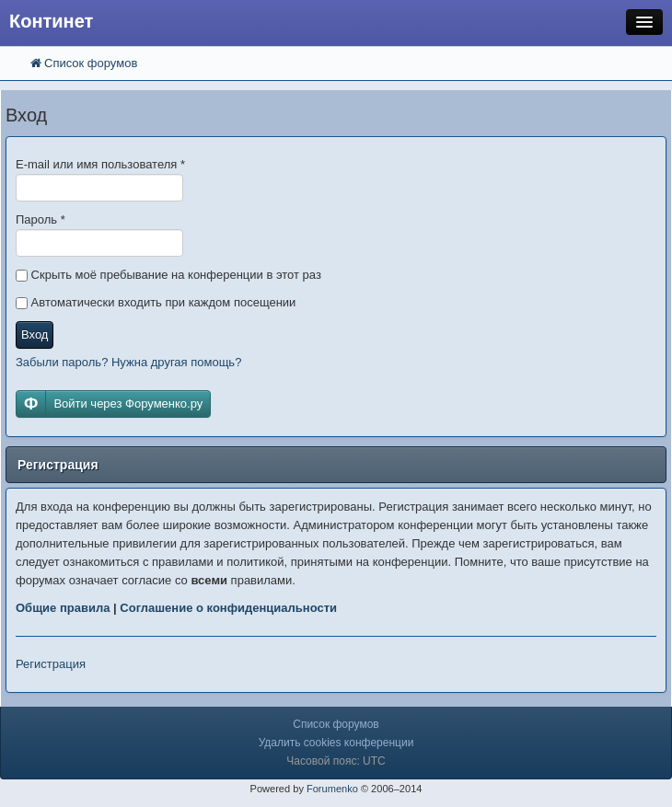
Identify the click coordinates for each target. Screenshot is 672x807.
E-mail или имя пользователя (100, 164)
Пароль (41, 219)
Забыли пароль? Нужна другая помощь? (128, 362)
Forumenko (332, 789)
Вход (35, 334)
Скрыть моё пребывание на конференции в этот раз (168, 275)
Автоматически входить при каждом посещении (156, 302)
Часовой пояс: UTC (336, 761)
